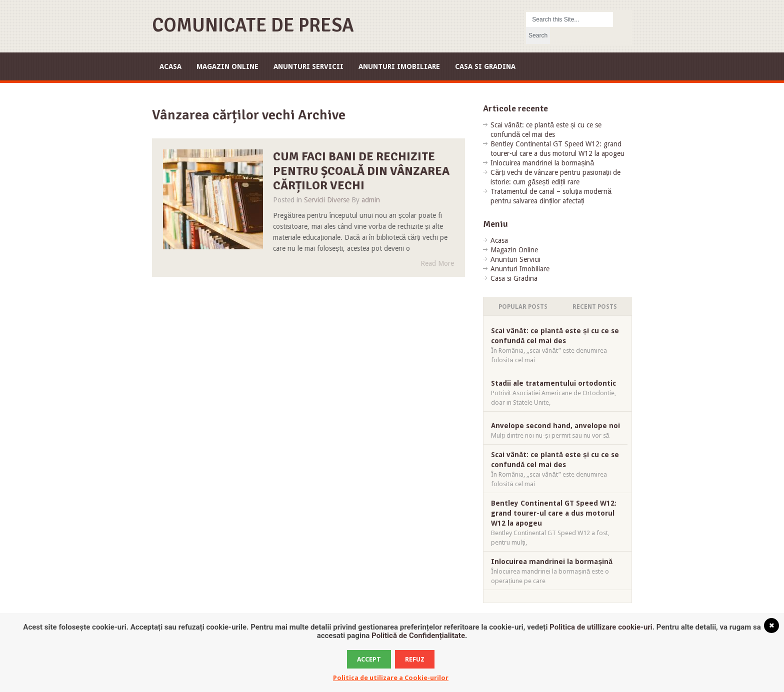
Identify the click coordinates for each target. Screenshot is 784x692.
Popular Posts (523, 307)
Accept (369, 659)
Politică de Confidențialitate (418, 636)
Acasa (170, 66)
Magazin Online (227, 66)
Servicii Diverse (327, 200)
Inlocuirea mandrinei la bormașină (542, 163)
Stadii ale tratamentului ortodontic (553, 383)
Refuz (415, 659)
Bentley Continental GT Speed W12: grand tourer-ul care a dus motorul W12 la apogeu (554, 513)
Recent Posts (595, 307)
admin (371, 200)
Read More (437, 263)
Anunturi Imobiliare (399, 66)
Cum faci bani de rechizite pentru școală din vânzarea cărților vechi (361, 171)
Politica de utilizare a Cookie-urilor (391, 678)
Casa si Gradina (485, 66)
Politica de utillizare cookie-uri (601, 627)
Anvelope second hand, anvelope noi (555, 426)
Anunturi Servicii (308, 66)
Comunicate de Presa (253, 25)
